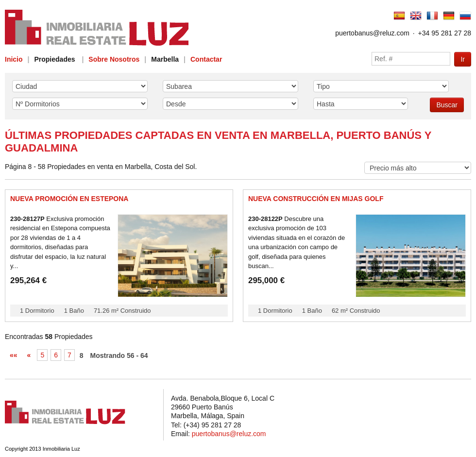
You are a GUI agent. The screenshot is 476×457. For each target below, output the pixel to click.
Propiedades (54, 59)
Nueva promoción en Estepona (69, 199)
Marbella (165, 59)
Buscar (447, 105)
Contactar (206, 59)
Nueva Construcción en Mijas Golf (316, 199)
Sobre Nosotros (114, 59)
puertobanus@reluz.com (372, 33)
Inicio (14, 59)
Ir (463, 59)
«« (14, 355)
